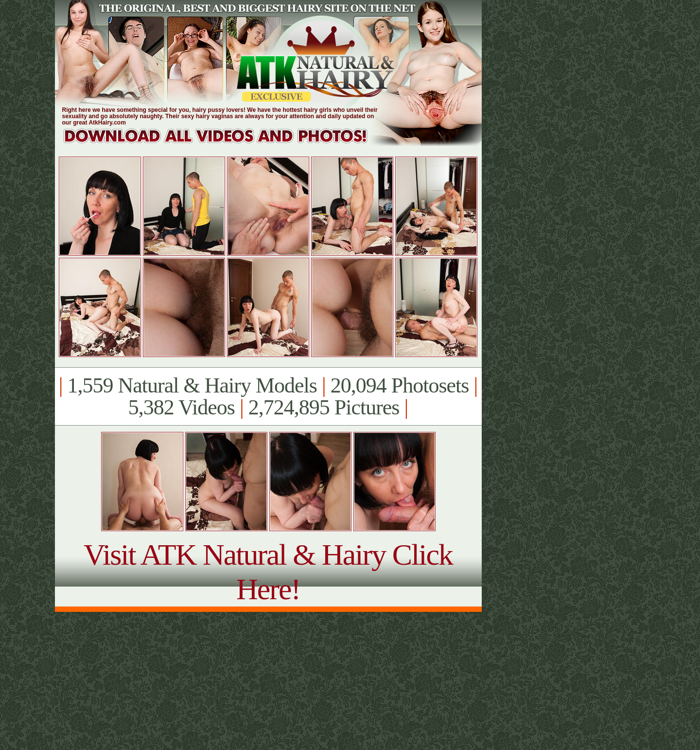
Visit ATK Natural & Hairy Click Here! (268, 572)
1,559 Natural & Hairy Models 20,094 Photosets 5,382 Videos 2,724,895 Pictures (268, 396)
